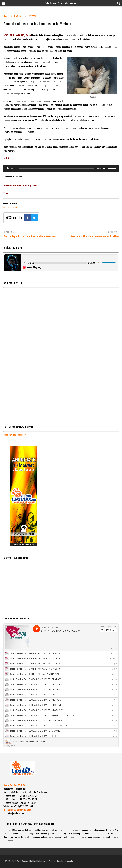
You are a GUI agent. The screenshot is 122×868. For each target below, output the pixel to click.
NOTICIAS (17, 207)
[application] (61, 168)
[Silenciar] (105, 168)
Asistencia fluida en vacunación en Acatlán (95, 236)
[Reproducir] (8, 168)
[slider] (56, 168)
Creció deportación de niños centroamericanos (30, 236)
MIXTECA (7, 207)
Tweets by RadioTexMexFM (15, 435)
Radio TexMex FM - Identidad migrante (61, 3)
